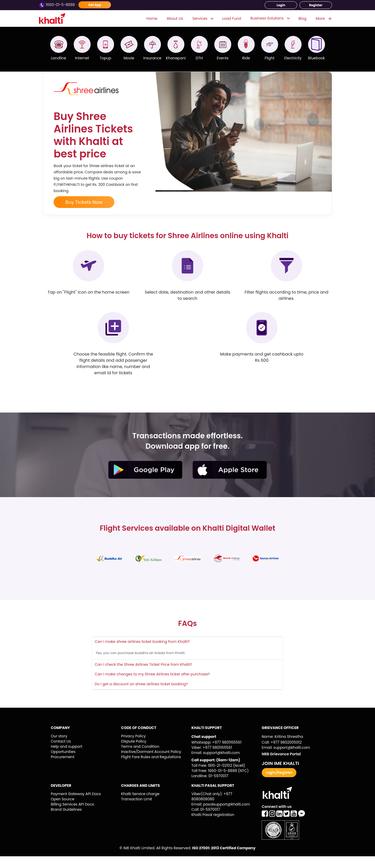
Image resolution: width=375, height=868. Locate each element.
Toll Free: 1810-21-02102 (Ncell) (218, 777)
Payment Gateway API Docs (76, 806)
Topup (105, 58)
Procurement (63, 769)
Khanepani (176, 58)
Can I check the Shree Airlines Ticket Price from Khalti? (143, 676)
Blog (302, 18)
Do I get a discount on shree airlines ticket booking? (141, 696)
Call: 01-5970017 (206, 821)
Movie (129, 58)
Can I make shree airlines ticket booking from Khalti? (142, 653)
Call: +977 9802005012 (282, 754)
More (323, 18)
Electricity (293, 58)
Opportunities (63, 763)
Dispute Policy (134, 753)
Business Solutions (267, 18)
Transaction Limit (137, 811)
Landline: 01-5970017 (210, 788)
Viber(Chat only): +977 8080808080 (212, 808)
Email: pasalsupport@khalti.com (221, 816)
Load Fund (232, 18)
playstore (145, 481)
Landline (59, 58)
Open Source (63, 811)
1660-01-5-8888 (57, 5)
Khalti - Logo (54, 18)
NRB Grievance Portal (281, 766)
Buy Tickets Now (84, 214)
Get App (95, 5)
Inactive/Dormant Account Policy (151, 763)
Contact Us (61, 753)
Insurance (152, 58)
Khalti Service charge (140, 806)
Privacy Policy (133, 748)
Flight (269, 58)
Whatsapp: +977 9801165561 (216, 754)
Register (316, 5)
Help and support (67, 758)
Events (223, 58)
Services (203, 18)
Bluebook (316, 58)
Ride (246, 58)
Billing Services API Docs (72, 816)
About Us (175, 18)
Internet (82, 58)
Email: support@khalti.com (216, 764)
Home (152, 18)
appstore (230, 481)
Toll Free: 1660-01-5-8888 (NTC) (220, 782)
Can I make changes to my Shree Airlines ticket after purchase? (152, 686)
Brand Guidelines (66, 821)
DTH (199, 58)
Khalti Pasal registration (213, 826)
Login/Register (279, 784)
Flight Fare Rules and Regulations (151, 769)
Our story (59, 748)
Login (281, 5)
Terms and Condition (140, 758)
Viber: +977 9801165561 (212, 759)
